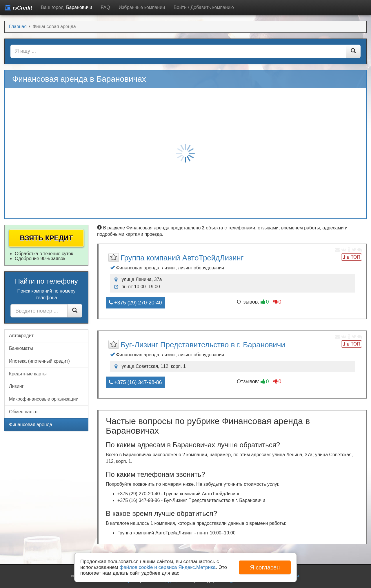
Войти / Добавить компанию (204, 7)
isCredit (18, 8)
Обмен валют (23, 412)
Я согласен (265, 567)
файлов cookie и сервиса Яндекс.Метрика (168, 567)
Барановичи (79, 7)
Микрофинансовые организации (44, 399)
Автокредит (21, 336)
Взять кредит (47, 238)
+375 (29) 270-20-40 (135, 303)
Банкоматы (21, 348)
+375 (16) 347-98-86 (135, 382)
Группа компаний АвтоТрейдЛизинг (182, 258)
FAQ (106, 7)
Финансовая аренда (31, 424)
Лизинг (16, 386)
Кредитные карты (28, 374)
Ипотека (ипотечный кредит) (39, 361)
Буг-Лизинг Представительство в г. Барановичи (203, 345)
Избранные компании (142, 7)
